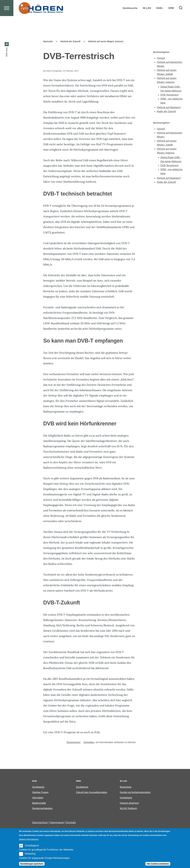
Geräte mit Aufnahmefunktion (135, 792)
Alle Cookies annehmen (158, 864)
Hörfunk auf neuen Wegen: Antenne (106, 42)
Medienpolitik (39, 803)
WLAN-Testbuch (128, 809)
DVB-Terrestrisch (169, 95)
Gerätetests (38, 787)
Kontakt (71, 822)
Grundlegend (32, 846)
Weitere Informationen (29, 839)
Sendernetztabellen (42, 809)
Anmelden (89, 742)
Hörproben (38, 798)
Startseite (48, 42)
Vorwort (161, 58)
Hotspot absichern (129, 803)
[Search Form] (181, 19)
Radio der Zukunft (166, 112)
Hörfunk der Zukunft (70, 42)
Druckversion (73, 742)
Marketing (30, 854)
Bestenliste (126, 787)
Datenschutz (40, 822)
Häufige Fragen (40, 792)
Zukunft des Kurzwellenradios (92, 792)
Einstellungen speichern (32, 864)
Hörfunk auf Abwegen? (169, 108)
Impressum (57, 822)
